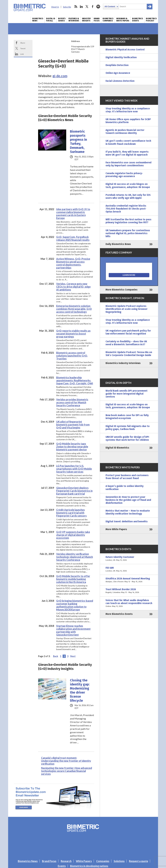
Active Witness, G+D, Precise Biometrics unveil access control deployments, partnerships (73, 263)
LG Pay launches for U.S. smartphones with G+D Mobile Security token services (74, 469)
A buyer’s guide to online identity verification (125, 488)
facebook (93, 7)
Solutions (119, 861)
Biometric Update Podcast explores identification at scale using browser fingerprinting (126, 309)
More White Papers (116, 529)
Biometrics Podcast (151, 20)
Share (23, 43)
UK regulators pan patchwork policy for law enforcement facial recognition (128, 332)
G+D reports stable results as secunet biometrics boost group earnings (73, 334)
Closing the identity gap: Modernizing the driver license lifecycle (80, 690)
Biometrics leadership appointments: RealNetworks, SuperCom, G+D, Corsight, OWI (75, 380)
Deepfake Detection (117, 65)
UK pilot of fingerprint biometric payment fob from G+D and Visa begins (73, 425)
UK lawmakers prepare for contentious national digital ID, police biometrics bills (128, 233)
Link (22, 54)
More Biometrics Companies (121, 290)
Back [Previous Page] (56, 656)
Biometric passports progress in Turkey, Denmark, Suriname (78, 142)
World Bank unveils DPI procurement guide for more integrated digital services (126, 394)
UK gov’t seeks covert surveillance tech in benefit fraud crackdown (128, 142)
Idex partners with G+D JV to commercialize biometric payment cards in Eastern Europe (73, 214)
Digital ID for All (51, 20)
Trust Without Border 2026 (129, 591)
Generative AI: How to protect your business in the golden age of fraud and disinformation (128, 500)
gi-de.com (60, 76)
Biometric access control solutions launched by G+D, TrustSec (72, 356)
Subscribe (67, 7)
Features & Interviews (74, 20)
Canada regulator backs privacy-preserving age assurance (124, 175)
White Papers (84, 861)
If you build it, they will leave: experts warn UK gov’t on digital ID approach (127, 153)
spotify (98, 7)
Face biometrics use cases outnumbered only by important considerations (128, 164)
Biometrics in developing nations (89, 866)
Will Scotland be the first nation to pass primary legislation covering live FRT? (128, 221)
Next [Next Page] (73, 656)
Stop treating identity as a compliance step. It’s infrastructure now (128, 110)
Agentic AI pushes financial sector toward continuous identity (125, 132)
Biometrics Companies (108, 20)
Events (62, 866)
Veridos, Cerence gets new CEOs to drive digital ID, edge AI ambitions (73, 287)
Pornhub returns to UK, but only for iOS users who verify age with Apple (128, 196)
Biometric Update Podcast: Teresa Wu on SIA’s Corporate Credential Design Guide (129, 354)
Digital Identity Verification (121, 57)
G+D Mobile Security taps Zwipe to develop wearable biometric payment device (72, 447)
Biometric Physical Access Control (125, 50)
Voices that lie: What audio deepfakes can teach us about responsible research (129, 603)
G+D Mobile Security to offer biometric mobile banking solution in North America (73, 579)
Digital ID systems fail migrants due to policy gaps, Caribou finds (128, 428)
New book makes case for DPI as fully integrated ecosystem (127, 417)
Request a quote (139, 861)
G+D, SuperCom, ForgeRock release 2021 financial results (73, 238)
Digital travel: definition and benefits (127, 522)
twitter (87, 7)
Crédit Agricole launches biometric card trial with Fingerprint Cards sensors (71, 513)
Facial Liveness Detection (120, 81)
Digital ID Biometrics (117, 448)
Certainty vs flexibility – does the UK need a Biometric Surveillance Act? (126, 343)
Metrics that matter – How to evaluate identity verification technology (128, 512)
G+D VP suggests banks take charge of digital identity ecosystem (73, 535)
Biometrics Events (138, 20)
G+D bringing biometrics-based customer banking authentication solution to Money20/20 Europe (75, 605)
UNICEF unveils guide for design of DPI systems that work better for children (127, 438)
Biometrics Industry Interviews (123, 363)
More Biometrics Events (119, 614)
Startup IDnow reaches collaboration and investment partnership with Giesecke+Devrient (73, 630)
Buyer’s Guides (62, 20)
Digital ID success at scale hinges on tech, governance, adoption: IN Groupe (128, 186)
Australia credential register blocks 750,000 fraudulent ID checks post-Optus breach (126, 209)
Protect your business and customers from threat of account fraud (127, 477)
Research (66, 861)
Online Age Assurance (118, 73)
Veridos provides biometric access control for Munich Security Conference (72, 402)
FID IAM (129, 569)
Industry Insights (86, 20)
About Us (55, 7)
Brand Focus (97, 20)
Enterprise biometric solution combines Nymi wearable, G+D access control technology (74, 309)
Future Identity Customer (129, 559)
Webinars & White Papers (123, 20)
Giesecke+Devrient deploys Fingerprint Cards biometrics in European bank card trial (74, 491)
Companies (103, 861)
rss (76, 7)
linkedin (81, 7)
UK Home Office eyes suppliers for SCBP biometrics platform (128, 121)
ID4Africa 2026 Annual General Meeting (129, 580)
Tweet (23, 48)
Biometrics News (38, 20)
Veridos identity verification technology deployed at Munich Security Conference (75, 557)
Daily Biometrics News (118, 244)
